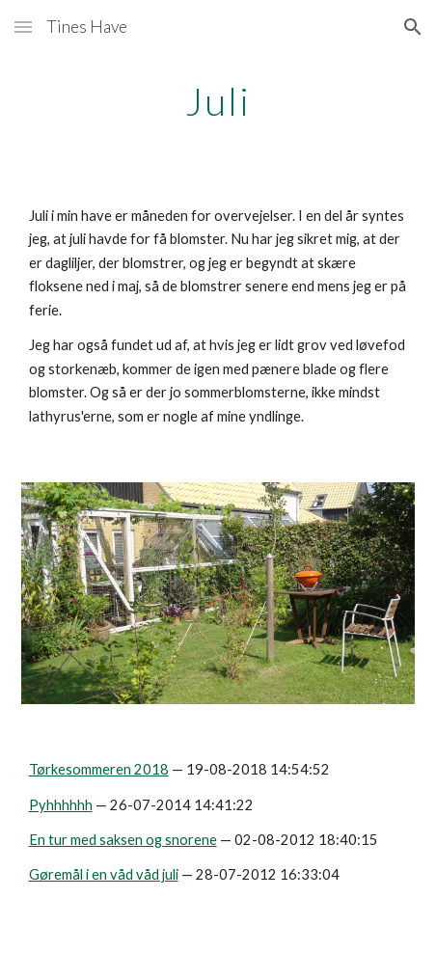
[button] (23, 27)
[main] (218, 101)
